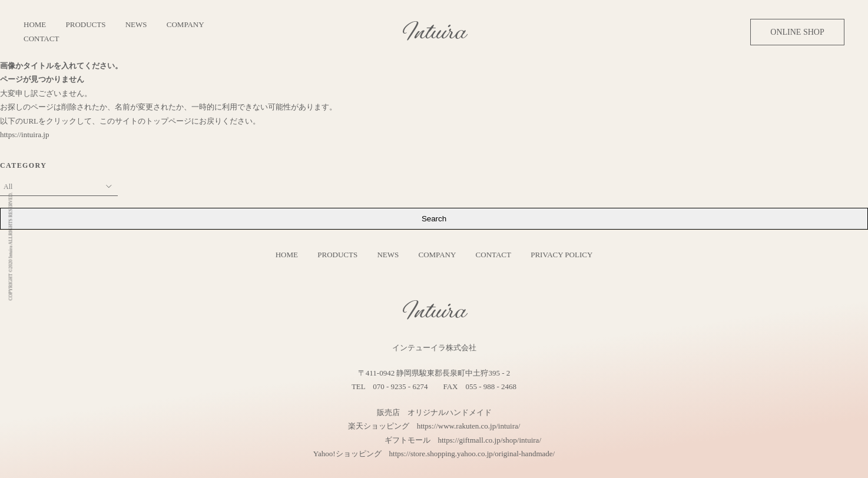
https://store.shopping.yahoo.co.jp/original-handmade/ (472, 454)
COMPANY (185, 24)
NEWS (136, 24)
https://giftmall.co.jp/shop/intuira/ (490, 440)
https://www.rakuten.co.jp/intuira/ (469, 426)
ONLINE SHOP (797, 32)
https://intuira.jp (24, 135)
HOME (35, 24)
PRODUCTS (86, 24)
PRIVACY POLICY (561, 255)
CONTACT (41, 39)
